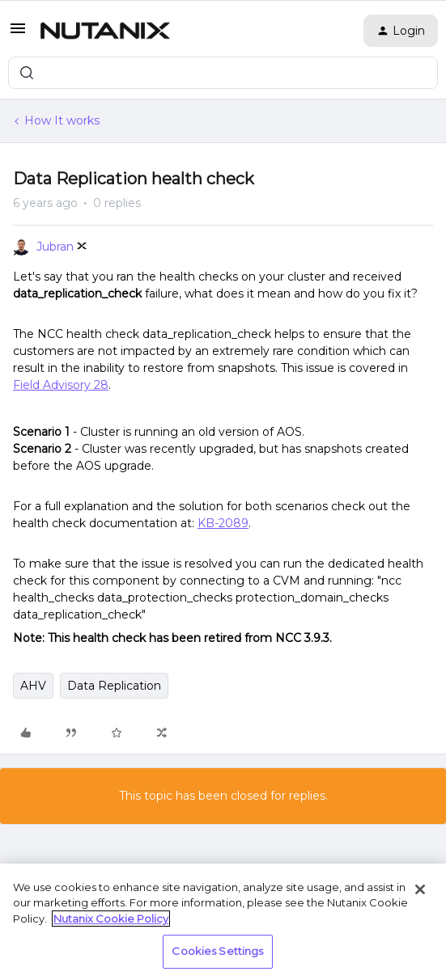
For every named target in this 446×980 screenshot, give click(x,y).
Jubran (55, 247)
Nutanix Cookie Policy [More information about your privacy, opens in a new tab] (111, 919)
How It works (62, 120)
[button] (18, 34)
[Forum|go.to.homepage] (105, 31)
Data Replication (114, 686)
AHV (33, 686)
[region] (223, 922)
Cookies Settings (217, 951)
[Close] (420, 889)
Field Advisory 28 (61, 385)
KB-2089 (223, 523)
